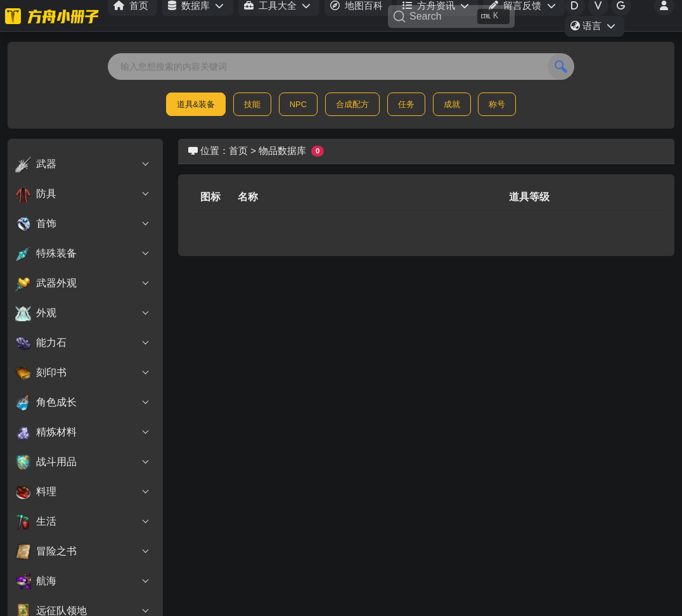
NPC (298, 104)
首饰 (83, 224)
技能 (252, 104)
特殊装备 (83, 253)
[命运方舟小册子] (54, 16)
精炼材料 (83, 432)
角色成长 (83, 402)
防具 (83, 194)
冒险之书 (83, 551)
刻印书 (83, 373)
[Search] (451, 16)
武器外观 (83, 283)
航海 (83, 581)
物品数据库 (282, 151)
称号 (497, 104)
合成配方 (352, 104)
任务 (406, 104)
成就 (452, 104)
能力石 (83, 343)
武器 (83, 164)
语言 (597, 28)
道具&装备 (196, 104)
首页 (238, 151)
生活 (83, 522)
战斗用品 (83, 462)
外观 (83, 313)
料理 (83, 492)
